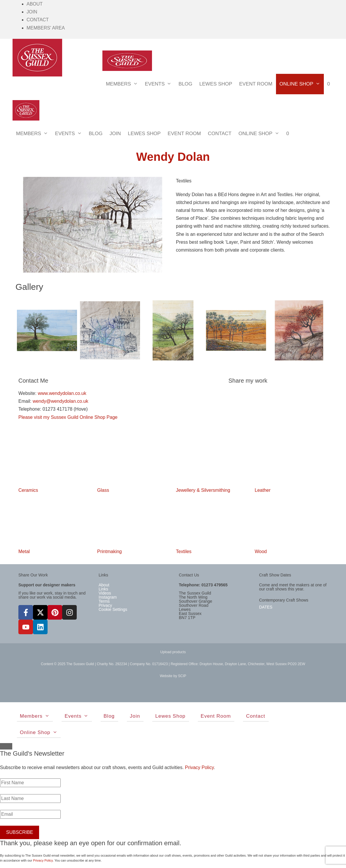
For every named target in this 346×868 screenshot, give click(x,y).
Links (103, 589)
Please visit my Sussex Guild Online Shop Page (68, 417)
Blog (185, 84)
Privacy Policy (199, 767)
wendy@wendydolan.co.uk (61, 401)
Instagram (108, 597)
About (35, 4)
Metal (24, 551)
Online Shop (302, 84)
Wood (261, 551)
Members (124, 84)
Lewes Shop (216, 84)
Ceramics (28, 490)
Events (160, 84)
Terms (104, 601)
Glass (103, 490)
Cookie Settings (113, 609)
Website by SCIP (173, 676)
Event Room (256, 84)
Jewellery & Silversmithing (203, 490)
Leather (263, 490)
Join (32, 12)
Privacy (105, 605)
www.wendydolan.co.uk (62, 393)
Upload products (173, 652)
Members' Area (46, 28)
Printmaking (109, 551)
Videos (105, 593)
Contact (38, 20)
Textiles (184, 551)
